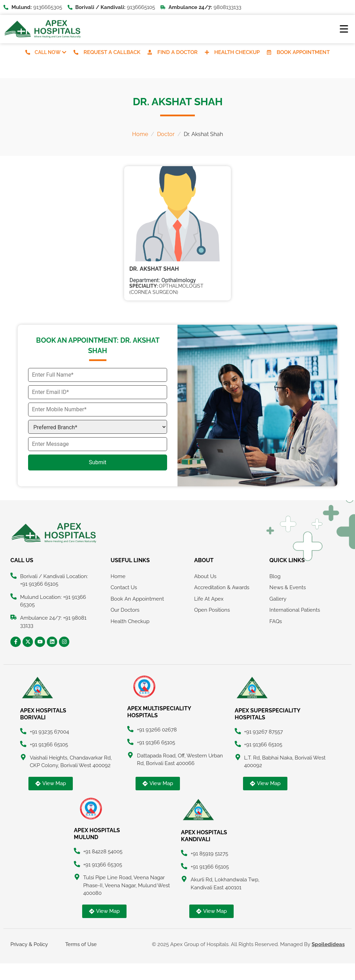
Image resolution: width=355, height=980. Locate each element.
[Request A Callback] (76, 52)
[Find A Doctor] (150, 52)
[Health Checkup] (207, 52)
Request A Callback (112, 52)
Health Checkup (237, 52)
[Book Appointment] (269, 52)
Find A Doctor (177, 52)
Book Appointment (304, 52)
